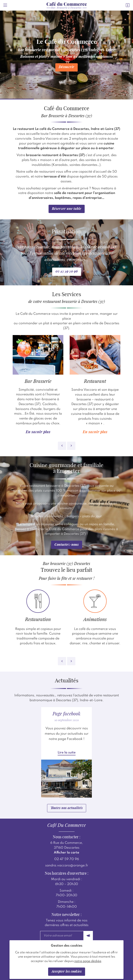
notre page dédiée (88, 961)
